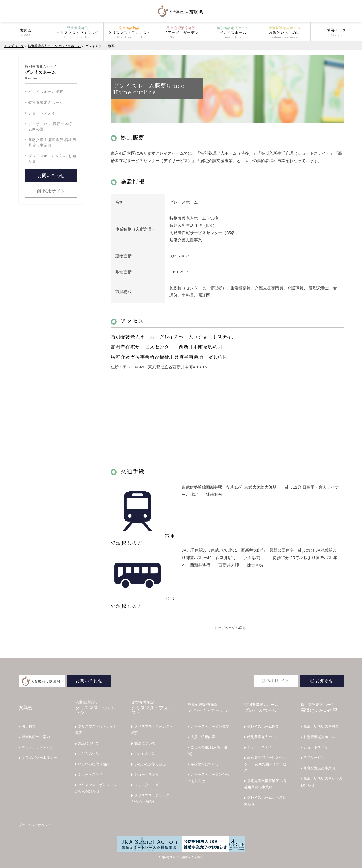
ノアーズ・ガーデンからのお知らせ (208, 777)
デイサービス (314, 758)
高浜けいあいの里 (322, 708)
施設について (89, 743)
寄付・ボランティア (37, 747)
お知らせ (325, 681)
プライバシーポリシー (39, 758)
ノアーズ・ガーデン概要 (210, 726)
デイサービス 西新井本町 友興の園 (50, 127)
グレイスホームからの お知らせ (52, 159)
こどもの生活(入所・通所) (207, 750)
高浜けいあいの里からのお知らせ (321, 782)
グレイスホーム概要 (46, 92)
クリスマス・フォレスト (153, 708)
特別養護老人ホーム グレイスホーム (54, 46)
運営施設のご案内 (36, 737)
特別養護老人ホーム (46, 103)
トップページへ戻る (230, 628)
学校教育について (205, 764)
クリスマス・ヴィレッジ (96, 708)
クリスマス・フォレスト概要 (152, 730)
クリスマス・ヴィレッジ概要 (96, 730)
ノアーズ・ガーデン (209, 708)
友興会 (26, 708)
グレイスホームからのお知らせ (265, 801)
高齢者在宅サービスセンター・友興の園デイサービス (265, 764)
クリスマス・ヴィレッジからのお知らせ (96, 788)
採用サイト (54, 191)
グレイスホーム (266, 708)
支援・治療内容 (203, 737)
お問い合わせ (51, 175)
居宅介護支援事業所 (319, 768)
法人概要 (29, 726)
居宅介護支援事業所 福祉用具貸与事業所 (52, 143)
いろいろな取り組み (94, 764)
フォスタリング (147, 785)
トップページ (14, 46)
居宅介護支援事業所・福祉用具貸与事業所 (265, 784)
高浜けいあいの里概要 (321, 726)
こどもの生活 (89, 754)
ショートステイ (42, 113)
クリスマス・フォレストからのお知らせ (152, 798)
